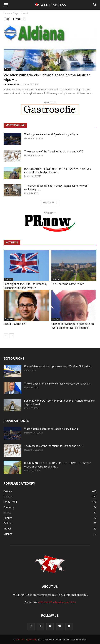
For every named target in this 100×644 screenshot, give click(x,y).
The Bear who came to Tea (68, 284)
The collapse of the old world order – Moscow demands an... (58, 384)
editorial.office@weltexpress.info (57, 602)
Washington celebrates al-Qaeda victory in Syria (51, 134)
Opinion (8, 279)
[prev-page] (6, 336)
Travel (7, 69)
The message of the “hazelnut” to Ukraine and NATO (54, 152)
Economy (9, 319)
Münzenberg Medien (26, 640)
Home (7, 13)
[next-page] (12, 336)
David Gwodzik (11, 84)
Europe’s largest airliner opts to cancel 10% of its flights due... (58, 367)
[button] (6, 5)
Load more (50, 203)
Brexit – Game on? (15, 324)
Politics (56, 319)
